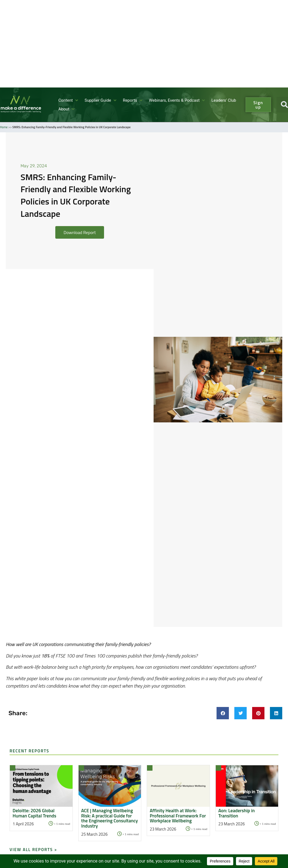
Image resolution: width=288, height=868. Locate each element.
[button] (69, 100)
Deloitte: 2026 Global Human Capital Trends (34, 813)
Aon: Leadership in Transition (237, 813)
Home (4, 127)
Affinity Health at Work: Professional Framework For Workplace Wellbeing (178, 816)
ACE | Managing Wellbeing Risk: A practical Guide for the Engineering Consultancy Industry (110, 818)
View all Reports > (33, 850)
